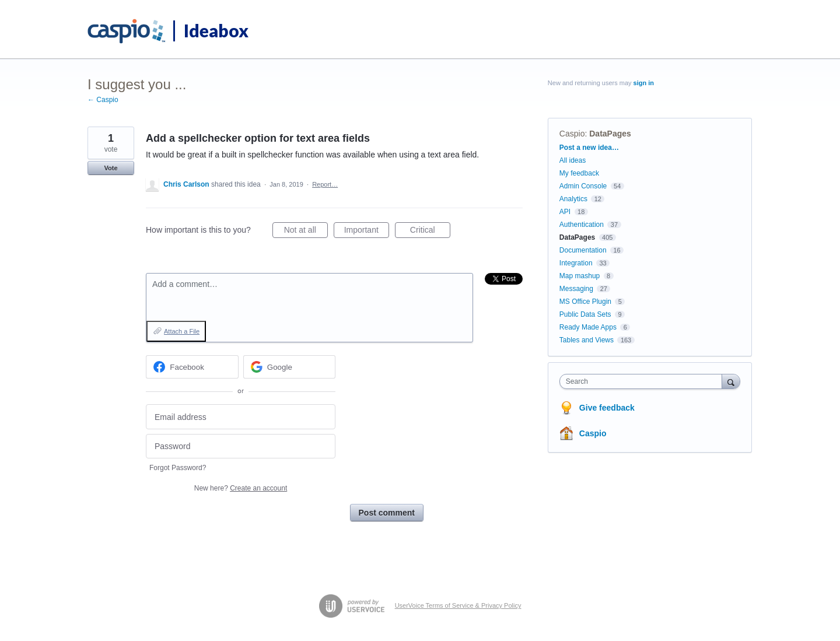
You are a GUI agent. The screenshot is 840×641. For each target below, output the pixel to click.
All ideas (573, 160)
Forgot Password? (178, 468)
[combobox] (644, 381)
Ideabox (216, 30)
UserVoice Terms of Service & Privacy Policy (458, 605)
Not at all (306, 232)
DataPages (610, 134)
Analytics (573, 199)
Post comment (387, 513)
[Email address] (241, 417)
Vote (111, 168)
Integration (576, 263)
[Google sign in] (290, 367)
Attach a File (182, 331)
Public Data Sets (585, 314)
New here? (241, 488)
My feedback (579, 173)
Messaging (576, 289)
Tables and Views (587, 340)
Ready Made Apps (588, 327)
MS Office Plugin (585, 302)
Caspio (572, 134)
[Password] (241, 446)
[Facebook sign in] (192, 367)
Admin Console (583, 186)
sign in (644, 83)
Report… (325, 184)
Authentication (582, 225)
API (565, 212)
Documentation (583, 250)
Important (367, 232)
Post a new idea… (589, 148)
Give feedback (607, 408)
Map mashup (580, 276)
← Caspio (103, 100)
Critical (430, 232)
